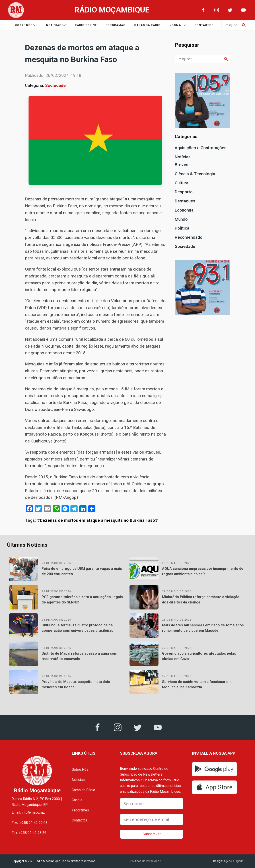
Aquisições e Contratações (201, 148)
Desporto (184, 192)
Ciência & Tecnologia (195, 174)
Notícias (56, 25)
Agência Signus (233, 861)
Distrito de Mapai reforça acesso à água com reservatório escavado (79, 656)
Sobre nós (26, 25)
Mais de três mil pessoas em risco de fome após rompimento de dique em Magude (203, 628)
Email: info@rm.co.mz (28, 812)
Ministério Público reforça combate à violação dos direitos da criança (201, 600)
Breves (182, 165)
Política (182, 228)
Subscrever (152, 834)
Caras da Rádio (147, 25)
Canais (77, 800)
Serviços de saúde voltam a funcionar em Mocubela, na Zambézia (197, 684)
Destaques (185, 201)
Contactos (204, 25)
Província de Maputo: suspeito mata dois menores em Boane (76, 684)
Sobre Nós (80, 769)
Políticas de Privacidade (146, 861)
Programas (115, 25)
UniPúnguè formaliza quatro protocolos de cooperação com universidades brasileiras (77, 628)
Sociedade (55, 85)
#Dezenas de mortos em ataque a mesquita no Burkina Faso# (97, 520)
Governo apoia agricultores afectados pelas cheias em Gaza (199, 656)
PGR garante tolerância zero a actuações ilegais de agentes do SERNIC (82, 600)
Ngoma (178, 25)
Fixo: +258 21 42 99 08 (30, 823)
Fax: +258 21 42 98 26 (29, 833)
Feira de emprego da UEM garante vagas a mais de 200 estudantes (82, 571)
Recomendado (189, 237)
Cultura (182, 183)
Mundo (181, 219)
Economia (184, 210)
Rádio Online (86, 25)
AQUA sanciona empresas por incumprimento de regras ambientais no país (203, 571)
